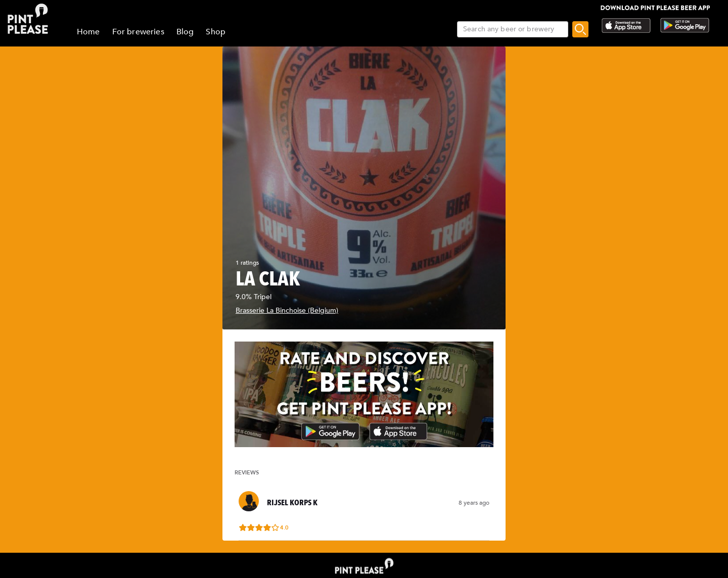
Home (88, 32)
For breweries (138, 32)
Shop (216, 32)
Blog (185, 32)
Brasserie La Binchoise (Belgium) (287, 310)
